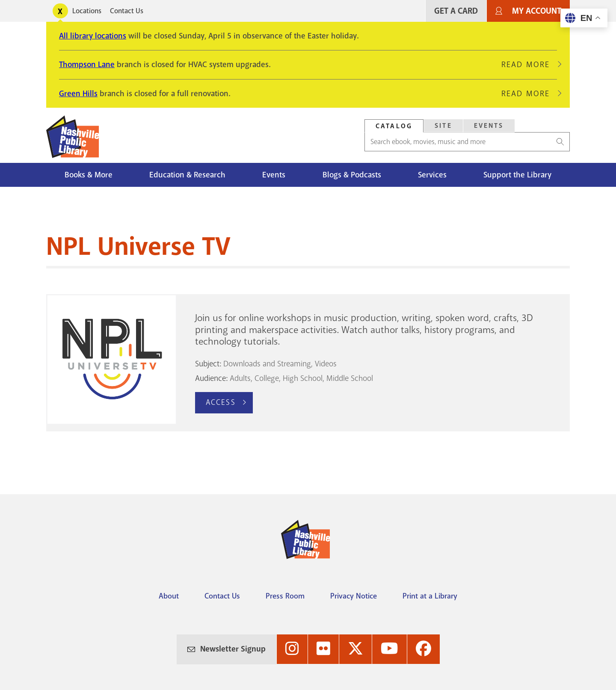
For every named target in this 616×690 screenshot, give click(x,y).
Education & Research (187, 175)
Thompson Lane (87, 65)
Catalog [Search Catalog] (394, 126)
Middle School (350, 378)
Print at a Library (430, 596)
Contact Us (127, 11)
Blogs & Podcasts (352, 175)
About (169, 596)
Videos (326, 364)
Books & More (89, 175)
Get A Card (456, 11)
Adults (240, 378)
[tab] (394, 126)
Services (432, 175)
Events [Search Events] (489, 126)
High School (303, 378)
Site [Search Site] (443, 126)
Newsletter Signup (233, 649)
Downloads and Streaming (267, 364)
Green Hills (78, 94)
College (267, 378)
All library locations (93, 36)
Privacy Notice (354, 596)
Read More (529, 65)
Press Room (285, 596)
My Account (537, 11)
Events (274, 175)
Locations (87, 11)
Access (221, 402)
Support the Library (517, 175)
